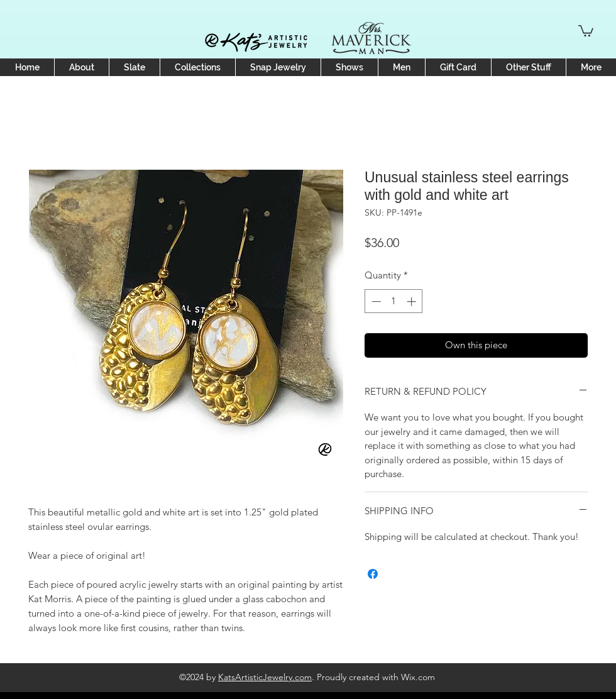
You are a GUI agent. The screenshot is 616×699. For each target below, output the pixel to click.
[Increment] (413, 301)
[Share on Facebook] (373, 574)
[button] (586, 30)
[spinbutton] (394, 301)
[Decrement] (375, 301)
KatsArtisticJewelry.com (265, 677)
